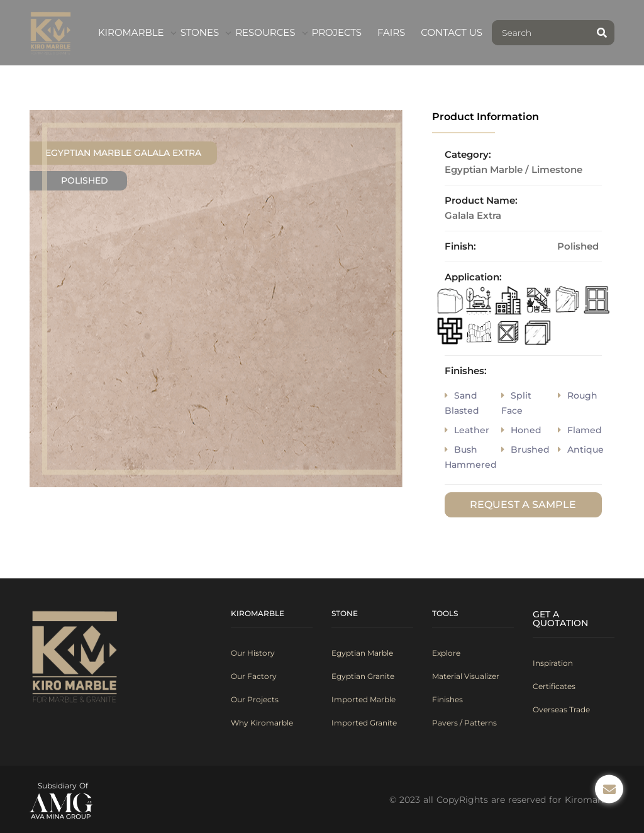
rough (578, 395)
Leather (467, 430)
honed (521, 430)
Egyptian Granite (363, 676)
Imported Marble (364, 699)
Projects (337, 32)
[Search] (541, 33)
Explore (446, 653)
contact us (452, 32)
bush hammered (471, 457)
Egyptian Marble (362, 653)
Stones (200, 32)
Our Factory (254, 676)
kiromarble (131, 32)
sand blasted (462, 403)
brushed (525, 450)
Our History (253, 653)
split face (516, 403)
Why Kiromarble (262, 723)
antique (581, 450)
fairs (391, 32)
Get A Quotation (560, 619)
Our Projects (255, 699)
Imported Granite (364, 723)
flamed (580, 430)
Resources (265, 32)
